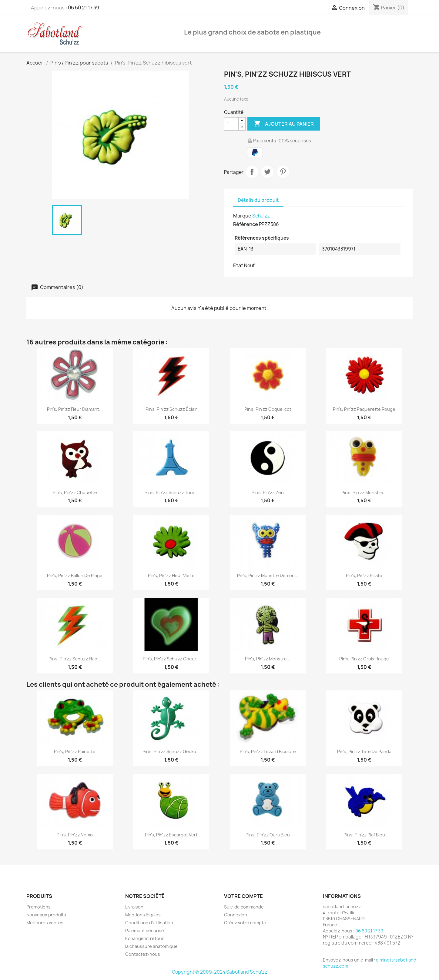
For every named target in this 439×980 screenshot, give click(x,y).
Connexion (236, 915)
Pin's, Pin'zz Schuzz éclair (171, 409)
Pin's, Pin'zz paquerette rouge (364, 409)
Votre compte (243, 896)
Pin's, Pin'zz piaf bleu (364, 835)
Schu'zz (261, 216)
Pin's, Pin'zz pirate (364, 575)
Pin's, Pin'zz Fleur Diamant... (75, 409)
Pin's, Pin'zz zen (268, 492)
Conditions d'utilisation (149, 923)
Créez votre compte (245, 923)
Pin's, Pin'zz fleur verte (171, 575)
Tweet (267, 172)
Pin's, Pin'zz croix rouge (364, 659)
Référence (246, 224)
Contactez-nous (143, 954)
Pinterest (283, 172)
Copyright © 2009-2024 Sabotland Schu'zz (220, 972)
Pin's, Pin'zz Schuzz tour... (171, 492)
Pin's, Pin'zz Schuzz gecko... (171, 751)
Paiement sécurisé (145, 930)
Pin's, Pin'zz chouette (75, 492)
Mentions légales (143, 915)
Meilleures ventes (45, 923)
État (238, 265)
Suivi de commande (244, 907)
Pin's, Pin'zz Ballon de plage (75, 575)
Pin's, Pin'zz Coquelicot (268, 409)
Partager (252, 172)
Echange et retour (144, 938)
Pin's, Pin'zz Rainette (75, 751)
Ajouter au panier (284, 124)
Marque (242, 216)
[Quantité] (231, 124)
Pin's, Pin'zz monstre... (364, 492)
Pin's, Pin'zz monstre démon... (268, 575)
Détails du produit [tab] (258, 200)
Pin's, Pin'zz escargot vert (171, 835)
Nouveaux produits (46, 915)
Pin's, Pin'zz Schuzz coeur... (171, 659)
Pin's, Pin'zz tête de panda (364, 751)
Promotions (39, 907)
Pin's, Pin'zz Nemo (75, 835)
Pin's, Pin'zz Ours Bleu (268, 835)
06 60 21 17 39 (84, 8)
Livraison (134, 907)
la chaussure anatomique (151, 946)
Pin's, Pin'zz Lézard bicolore (268, 751)
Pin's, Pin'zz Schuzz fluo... (75, 659)
